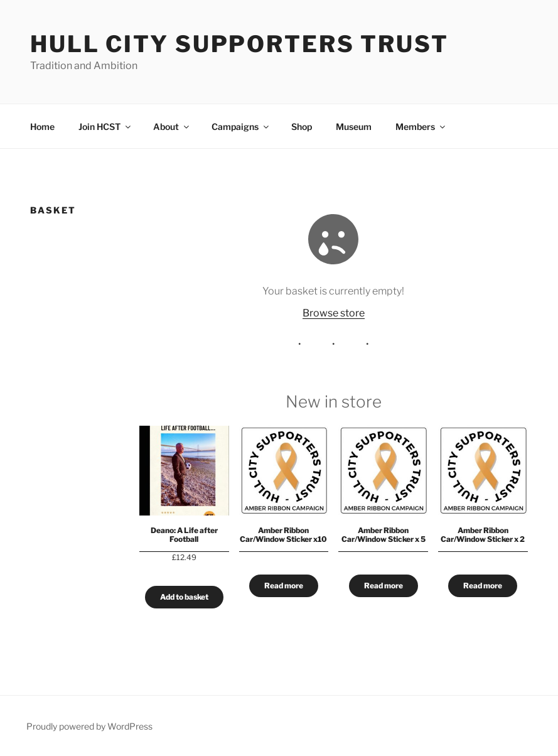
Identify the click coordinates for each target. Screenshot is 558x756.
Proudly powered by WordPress (89, 726)
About (172, 127)
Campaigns (241, 127)
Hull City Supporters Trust (239, 44)
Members (421, 127)
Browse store (334, 313)
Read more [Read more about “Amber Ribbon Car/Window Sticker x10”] (284, 586)
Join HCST (105, 127)
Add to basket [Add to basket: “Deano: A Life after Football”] (184, 597)
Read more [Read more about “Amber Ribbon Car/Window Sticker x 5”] (384, 586)
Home (42, 127)
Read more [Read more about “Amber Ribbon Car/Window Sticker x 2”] (483, 586)
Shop (302, 127)
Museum (354, 127)
